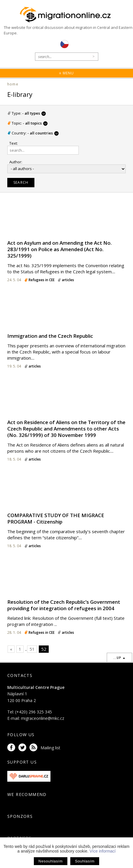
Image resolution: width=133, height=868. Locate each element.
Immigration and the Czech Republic (50, 336)
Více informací (103, 851)
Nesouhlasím (51, 861)
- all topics (35, 123)
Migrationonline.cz (66, 15)
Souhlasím (85, 861)
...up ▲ (119, 658)
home (13, 84)
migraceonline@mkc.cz (43, 718)
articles (68, 280)
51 (32, 649)
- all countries (43, 133)
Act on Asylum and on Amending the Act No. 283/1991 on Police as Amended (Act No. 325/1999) (60, 249)
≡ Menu (66, 73)
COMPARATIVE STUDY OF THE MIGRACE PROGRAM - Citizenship (56, 518)
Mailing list (50, 748)
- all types (34, 113)
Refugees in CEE (42, 280)
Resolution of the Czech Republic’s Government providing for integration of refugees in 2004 (64, 605)
